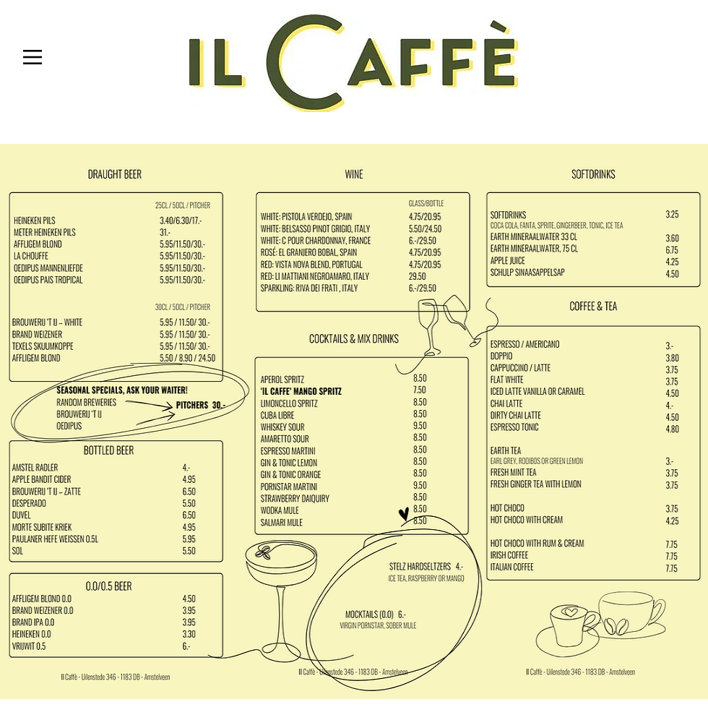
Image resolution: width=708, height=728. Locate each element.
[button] (33, 57)
